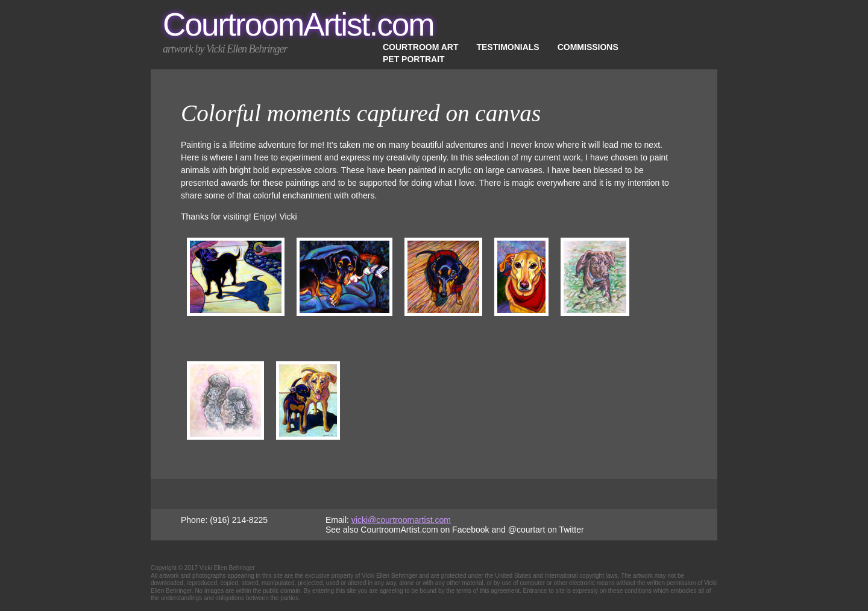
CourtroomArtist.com (298, 24)
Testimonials (508, 47)
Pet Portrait (414, 59)
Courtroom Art (420, 47)
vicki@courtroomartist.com (401, 520)
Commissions (588, 47)
